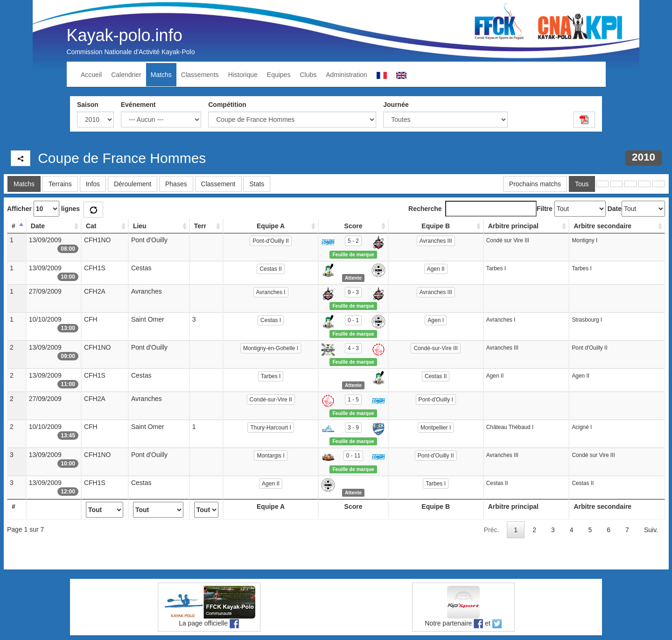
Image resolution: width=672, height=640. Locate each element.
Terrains (60, 184)
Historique (243, 75)
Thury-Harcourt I (270, 428)
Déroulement (133, 184)
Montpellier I (436, 428)
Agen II (436, 269)
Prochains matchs (535, 184)
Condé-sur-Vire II (271, 400)
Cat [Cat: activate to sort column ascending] (91, 226)
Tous (582, 184)
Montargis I (270, 456)
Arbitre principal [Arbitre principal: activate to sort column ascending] (513, 226)
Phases (176, 184)
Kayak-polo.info (125, 35)
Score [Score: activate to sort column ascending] (353, 226)
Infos (93, 184)
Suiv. (651, 530)
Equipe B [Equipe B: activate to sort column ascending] (436, 226)
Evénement (138, 105)
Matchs (161, 75)
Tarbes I (271, 376)
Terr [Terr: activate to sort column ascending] (200, 226)
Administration (346, 75)
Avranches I (271, 292)
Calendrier (126, 75)
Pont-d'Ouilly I (436, 400)
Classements (200, 75)
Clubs (308, 75)
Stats (257, 184)
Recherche (472, 209)
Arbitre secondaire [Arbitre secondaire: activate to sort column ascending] (602, 226)
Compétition (227, 105)
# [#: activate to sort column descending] (14, 226)
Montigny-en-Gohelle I (271, 348)
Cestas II (270, 269)
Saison (88, 105)
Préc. (492, 530)
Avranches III (436, 241)
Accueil (91, 75)
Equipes (279, 75)
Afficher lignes (43, 209)
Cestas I (271, 320)
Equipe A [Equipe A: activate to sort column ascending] (271, 226)
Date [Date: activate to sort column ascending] (38, 226)
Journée (396, 105)
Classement (218, 184)
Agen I (436, 320)
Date (615, 209)
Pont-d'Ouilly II (271, 241)
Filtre (545, 209)
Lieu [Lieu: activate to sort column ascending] (140, 226)
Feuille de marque (353, 254)
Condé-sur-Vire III (435, 348)
